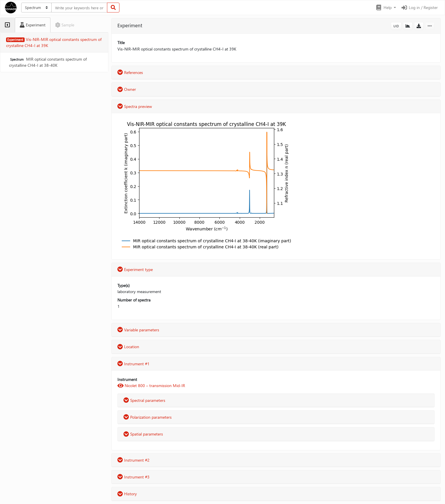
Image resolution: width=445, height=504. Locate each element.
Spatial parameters (143, 434)
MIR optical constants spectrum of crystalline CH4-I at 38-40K (48, 62)
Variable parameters (138, 330)
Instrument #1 (133, 364)
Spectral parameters (144, 400)
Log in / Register (419, 7)
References (130, 72)
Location (128, 347)
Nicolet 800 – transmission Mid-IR (151, 385)
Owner (127, 89)
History (127, 494)
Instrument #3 (133, 477)
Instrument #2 (133, 460)
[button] (386, 8)
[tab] (7, 25)
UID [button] (396, 26)
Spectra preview (135, 106)
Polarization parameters (148, 417)
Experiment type (135, 269)
